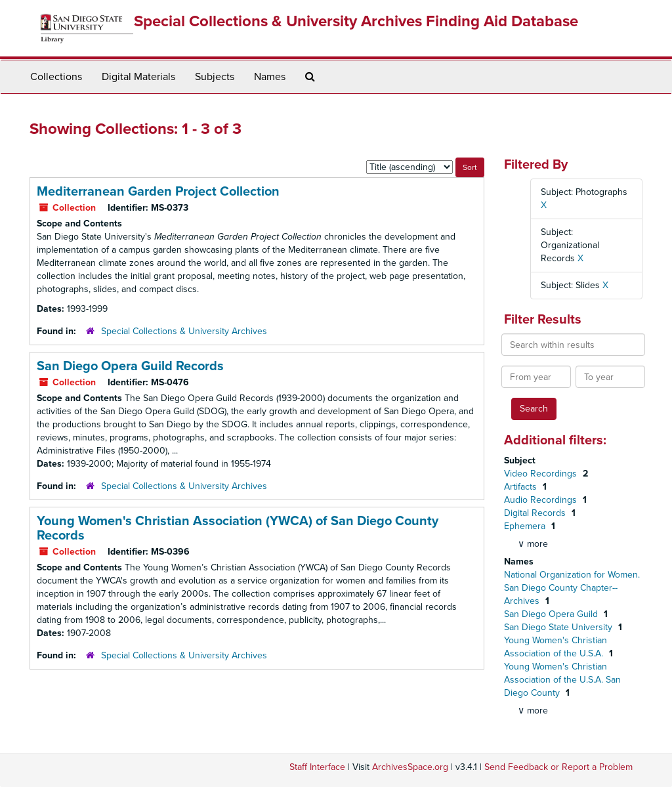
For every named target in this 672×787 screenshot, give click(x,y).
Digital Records (536, 513)
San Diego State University (559, 627)
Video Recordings (542, 474)
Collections (56, 77)
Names (270, 77)
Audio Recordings (542, 500)
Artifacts (522, 487)
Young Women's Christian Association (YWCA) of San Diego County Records (238, 528)
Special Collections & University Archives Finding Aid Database (356, 21)
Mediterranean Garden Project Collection (158, 192)
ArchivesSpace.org (410, 767)
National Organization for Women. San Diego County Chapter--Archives (572, 588)
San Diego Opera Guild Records (130, 366)
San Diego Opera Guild (552, 614)
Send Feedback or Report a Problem (558, 767)
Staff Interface (317, 767)
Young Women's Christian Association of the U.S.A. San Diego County (562, 680)
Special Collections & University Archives (184, 331)
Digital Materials (138, 77)
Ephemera (526, 526)
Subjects (215, 77)
